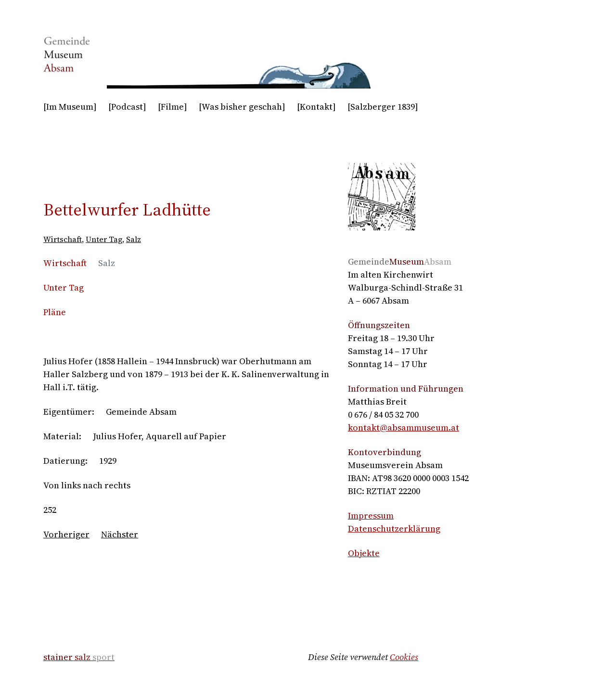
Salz (134, 239)
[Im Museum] (70, 107)
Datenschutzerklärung (394, 528)
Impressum (371, 515)
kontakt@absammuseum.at (404, 427)
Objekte (364, 553)
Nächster (120, 534)
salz (79, 657)
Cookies (404, 657)
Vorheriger (66, 534)
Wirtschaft (63, 239)
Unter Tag (104, 239)
